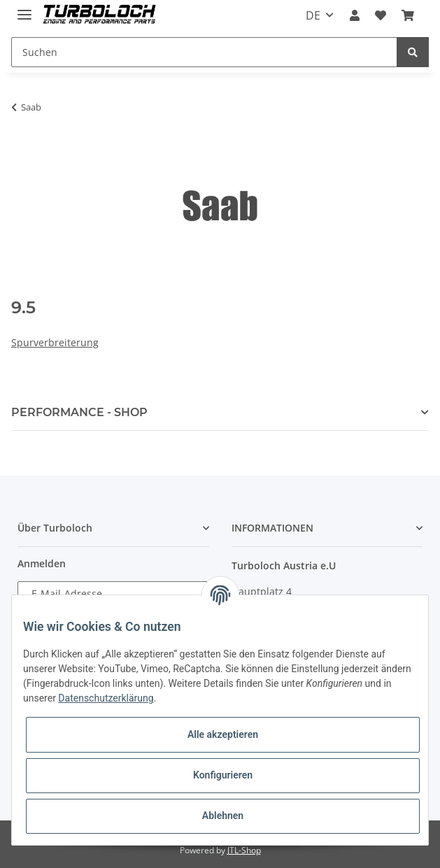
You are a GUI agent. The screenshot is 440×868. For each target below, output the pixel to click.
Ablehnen (223, 816)
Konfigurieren (223, 775)
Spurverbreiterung (55, 342)
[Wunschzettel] (381, 15)
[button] (354, 15)
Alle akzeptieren (223, 734)
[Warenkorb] (408, 15)
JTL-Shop (244, 850)
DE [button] (313, 15)
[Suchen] (204, 52)
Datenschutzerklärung (106, 698)
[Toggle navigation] (24, 9)
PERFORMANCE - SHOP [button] (79, 412)
